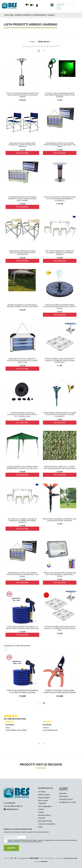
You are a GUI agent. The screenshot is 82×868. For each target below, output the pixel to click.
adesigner (44, 861)
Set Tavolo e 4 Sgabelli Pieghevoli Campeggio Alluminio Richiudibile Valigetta (22, 521)
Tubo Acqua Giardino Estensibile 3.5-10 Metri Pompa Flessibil (22, 691)
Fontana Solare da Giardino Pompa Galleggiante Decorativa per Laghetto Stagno (60, 307)
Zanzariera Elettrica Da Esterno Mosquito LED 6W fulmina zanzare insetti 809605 (22, 199)
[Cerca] (65, 4)
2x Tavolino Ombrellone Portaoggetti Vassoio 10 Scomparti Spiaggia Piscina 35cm (60, 628)
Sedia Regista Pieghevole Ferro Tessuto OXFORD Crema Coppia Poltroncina (22, 253)
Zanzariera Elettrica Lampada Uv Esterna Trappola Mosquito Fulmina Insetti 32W (22, 361)
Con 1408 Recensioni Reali (15, 719)
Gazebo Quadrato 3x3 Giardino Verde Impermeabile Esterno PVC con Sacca (22, 468)
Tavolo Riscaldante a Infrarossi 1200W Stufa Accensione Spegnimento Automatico (60, 199)
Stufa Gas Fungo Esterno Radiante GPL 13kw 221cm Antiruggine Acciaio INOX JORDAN (22, 95)
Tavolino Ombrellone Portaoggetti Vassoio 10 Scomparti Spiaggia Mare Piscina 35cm (60, 361)
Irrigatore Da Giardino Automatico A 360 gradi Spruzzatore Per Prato (60, 520)
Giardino (51, 15)
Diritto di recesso (44, 795)
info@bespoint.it (12, 809)
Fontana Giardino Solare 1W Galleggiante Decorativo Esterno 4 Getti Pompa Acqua (22, 415)
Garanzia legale (44, 798)
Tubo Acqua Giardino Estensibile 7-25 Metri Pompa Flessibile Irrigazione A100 (22, 628)
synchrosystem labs (70, 858)
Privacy (34, 840)
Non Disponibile (22, 153)
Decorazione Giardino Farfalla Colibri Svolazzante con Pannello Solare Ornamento (60, 415)
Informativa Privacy (45, 821)
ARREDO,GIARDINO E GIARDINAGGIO (31, 15)
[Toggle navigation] (52, 5)
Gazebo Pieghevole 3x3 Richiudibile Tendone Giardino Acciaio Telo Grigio (22, 306)
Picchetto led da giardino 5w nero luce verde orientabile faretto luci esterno (60, 95)
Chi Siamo (42, 792)
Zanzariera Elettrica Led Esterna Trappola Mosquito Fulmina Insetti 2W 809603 (22, 575)
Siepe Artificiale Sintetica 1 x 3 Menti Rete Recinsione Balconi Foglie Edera (60, 468)
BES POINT (35, 858)
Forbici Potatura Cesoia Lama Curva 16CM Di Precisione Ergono (60, 691)
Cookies (41, 809)
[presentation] (39, 743)
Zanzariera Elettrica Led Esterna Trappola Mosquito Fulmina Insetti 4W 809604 (60, 145)
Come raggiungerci (45, 806)
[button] (38, 703)
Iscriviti (11, 848)
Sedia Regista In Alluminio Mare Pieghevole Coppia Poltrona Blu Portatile (22, 145)
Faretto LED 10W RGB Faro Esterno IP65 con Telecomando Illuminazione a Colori (60, 575)
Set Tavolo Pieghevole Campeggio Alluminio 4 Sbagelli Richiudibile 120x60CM (60, 253)
